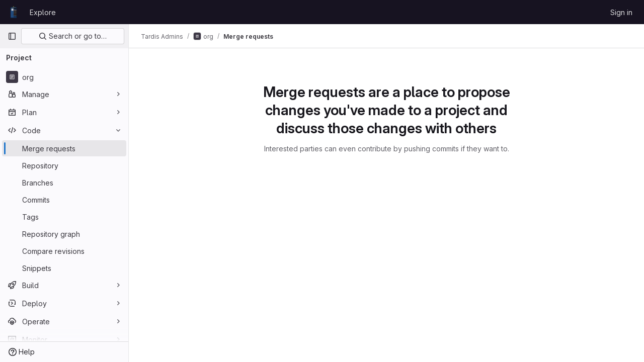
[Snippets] (64, 268)
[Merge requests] (64, 148)
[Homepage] (14, 12)
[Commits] (64, 200)
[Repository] (64, 165)
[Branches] (64, 183)
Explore (43, 12)
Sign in (621, 12)
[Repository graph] (64, 234)
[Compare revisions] (64, 251)
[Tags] (64, 217)
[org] (64, 77)
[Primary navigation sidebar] (12, 36)
